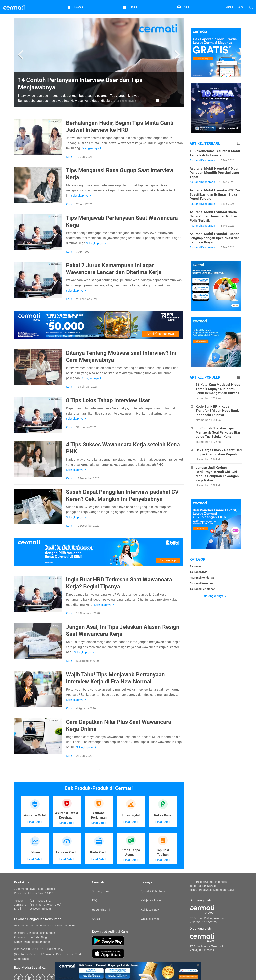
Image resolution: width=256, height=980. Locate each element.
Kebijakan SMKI (150, 910)
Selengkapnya (216, 596)
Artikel (96, 919)
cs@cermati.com (40, 909)
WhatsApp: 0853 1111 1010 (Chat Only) (39, 949)
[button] (21, 55)
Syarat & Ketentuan (153, 891)
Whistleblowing (150, 919)
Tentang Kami (101, 891)
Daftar (241, 7)
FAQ (95, 900)
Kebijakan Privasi (151, 900)
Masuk (229, 7)
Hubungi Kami (101, 910)
